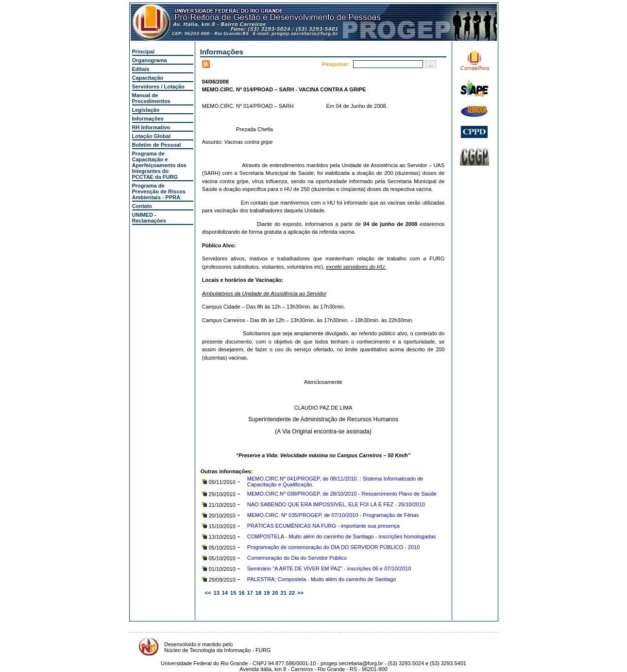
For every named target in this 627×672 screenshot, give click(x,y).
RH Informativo (151, 127)
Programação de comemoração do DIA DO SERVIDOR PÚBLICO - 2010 (334, 547)
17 (250, 593)
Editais (141, 69)
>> (300, 593)
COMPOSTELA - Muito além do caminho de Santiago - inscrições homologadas (342, 536)
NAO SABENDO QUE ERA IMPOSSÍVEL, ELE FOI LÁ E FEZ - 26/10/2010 (336, 504)
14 (225, 593)
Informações (148, 119)
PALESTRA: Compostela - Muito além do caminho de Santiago (322, 579)
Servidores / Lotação (158, 86)
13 (217, 593)
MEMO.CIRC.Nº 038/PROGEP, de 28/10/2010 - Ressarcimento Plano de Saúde (342, 494)
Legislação (146, 110)
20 (275, 593)
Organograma (150, 60)
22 (292, 593)
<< (208, 593)
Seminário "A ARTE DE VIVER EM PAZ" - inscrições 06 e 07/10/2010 (329, 569)
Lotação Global (151, 136)
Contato (142, 206)
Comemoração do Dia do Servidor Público (297, 558)
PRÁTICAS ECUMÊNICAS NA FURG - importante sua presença (323, 526)
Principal (143, 52)
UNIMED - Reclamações (149, 218)
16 (241, 593)
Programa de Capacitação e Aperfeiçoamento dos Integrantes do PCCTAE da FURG (159, 165)
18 (258, 593)
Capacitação (148, 78)
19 (267, 593)
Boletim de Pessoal (157, 145)
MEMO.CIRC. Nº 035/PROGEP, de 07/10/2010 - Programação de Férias (333, 515)
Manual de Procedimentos (151, 98)
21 (284, 593)
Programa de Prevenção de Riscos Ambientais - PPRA (159, 191)
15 (233, 593)
